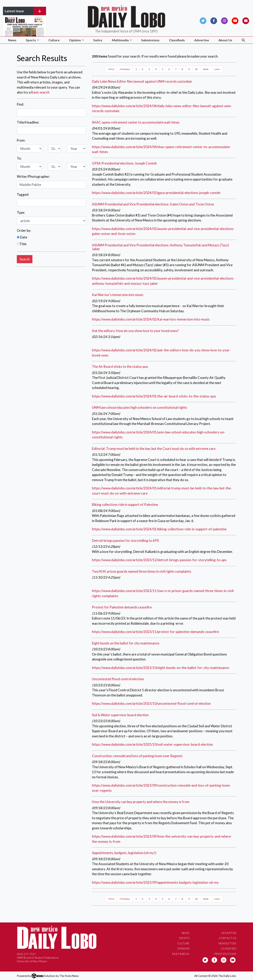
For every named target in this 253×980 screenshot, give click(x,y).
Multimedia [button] (121, 40)
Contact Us (228, 938)
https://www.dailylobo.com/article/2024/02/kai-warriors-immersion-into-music (151, 319)
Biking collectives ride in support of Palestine (125, 505)
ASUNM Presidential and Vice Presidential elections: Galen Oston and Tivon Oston (153, 204)
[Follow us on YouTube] (235, 20)
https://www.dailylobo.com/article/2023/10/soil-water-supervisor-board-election (152, 744)
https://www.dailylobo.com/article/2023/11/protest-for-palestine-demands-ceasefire (155, 632)
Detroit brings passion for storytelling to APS (125, 541)
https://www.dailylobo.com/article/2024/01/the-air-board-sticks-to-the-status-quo (154, 396)
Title (22, 244)
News (12, 40)
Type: (21, 212)
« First (111, 69)
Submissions (150, 40)
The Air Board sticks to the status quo (120, 367)
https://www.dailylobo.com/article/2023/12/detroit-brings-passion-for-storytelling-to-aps (159, 560)
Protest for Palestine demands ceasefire (122, 607)
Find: (20, 104)
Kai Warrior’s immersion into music (118, 295)
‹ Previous (125, 69)
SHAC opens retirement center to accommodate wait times (136, 122)
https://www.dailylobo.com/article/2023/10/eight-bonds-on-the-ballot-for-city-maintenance (160, 668)
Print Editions (225, 954)
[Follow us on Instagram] (224, 20)
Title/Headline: (28, 122)
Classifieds (177, 40)
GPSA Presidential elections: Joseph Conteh (124, 163)
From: (21, 140)
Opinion (183, 948)
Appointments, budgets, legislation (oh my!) (124, 853)
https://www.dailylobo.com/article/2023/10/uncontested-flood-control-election (151, 703)
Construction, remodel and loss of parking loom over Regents (137, 756)
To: (19, 158)
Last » (217, 69)
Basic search (40, 92)
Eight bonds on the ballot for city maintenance (126, 643)
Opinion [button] (75, 40)
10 (196, 69)
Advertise (202, 40)
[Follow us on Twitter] (203, 20)
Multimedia (181, 954)
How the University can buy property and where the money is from (141, 802)
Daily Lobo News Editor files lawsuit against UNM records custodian (142, 81)
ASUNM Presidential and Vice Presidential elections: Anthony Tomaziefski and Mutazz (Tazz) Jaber (160, 247)
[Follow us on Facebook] (214, 20)
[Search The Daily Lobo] (243, 40)
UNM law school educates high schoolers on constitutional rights (140, 407)
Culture (54, 40)
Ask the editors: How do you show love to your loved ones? (135, 331)
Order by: (24, 230)
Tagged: (23, 194)
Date (22, 237)
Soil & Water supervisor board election (120, 715)
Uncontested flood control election (118, 679)
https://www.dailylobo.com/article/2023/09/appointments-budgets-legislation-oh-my (155, 882)
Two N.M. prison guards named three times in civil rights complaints (142, 571)
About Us (225, 40)
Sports (184, 938)
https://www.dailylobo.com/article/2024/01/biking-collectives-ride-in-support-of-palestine (159, 529)
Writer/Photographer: (33, 176)
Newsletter (227, 943)
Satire (98, 40)
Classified (229, 948)
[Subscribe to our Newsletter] (246, 20)
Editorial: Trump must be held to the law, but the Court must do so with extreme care (154, 449)
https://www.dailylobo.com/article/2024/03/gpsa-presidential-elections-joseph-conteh (156, 193)
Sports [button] (31, 40)
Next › (206, 69)
